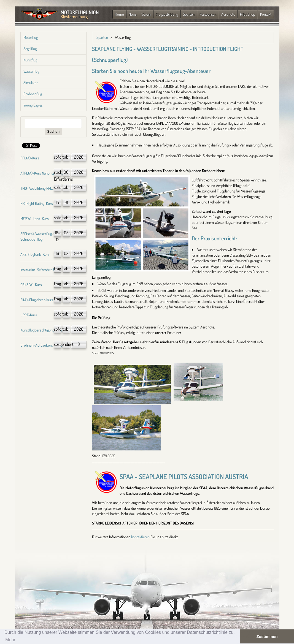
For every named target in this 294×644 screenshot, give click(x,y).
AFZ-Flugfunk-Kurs (35, 254)
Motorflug (31, 37)
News (133, 14)
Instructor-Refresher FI (38, 269)
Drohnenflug (33, 94)
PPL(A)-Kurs (30, 158)
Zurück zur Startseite (60, 15)
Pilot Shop (248, 14)
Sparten (189, 14)
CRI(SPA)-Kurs (31, 285)
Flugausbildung (167, 14)
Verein (146, 14)
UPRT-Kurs (29, 315)
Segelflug (30, 49)
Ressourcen (208, 14)
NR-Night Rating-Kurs (37, 203)
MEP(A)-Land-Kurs (35, 218)
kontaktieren (140, 537)
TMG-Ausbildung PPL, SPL (40, 188)
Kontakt (266, 14)
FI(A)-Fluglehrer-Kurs (37, 300)
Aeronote (228, 14)
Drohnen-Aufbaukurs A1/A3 (41, 345)
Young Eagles (33, 105)
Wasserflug (31, 71)
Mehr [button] (10, 640)
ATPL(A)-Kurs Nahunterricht (42, 173)
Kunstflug (30, 60)
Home (119, 14)
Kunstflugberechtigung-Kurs (42, 330)
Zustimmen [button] (267, 637)
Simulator (31, 82)
